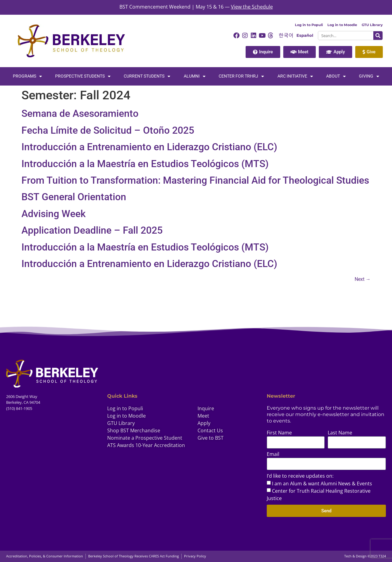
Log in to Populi (309, 25)
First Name (279, 433)
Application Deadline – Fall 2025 (92, 230)
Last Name (340, 433)
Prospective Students (83, 76)
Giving (369, 76)
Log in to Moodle (342, 25)
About (336, 76)
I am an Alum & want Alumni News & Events (322, 484)
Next (363, 279)
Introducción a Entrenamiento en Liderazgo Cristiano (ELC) (149, 147)
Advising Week (54, 214)
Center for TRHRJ (241, 76)
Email (273, 455)
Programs (27, 76)
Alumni (195, 76)
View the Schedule (252, 7)
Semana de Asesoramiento (80, 113)
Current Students (147, 76)
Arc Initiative (295, 76)
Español (305, 35)
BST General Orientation (74, 197)
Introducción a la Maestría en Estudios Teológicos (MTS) (145, 164)
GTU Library (372, 25)
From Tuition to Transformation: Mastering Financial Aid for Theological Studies (195, 180)
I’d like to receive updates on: (300, 476)
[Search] (378, 36)
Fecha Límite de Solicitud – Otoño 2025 (108, 130)
